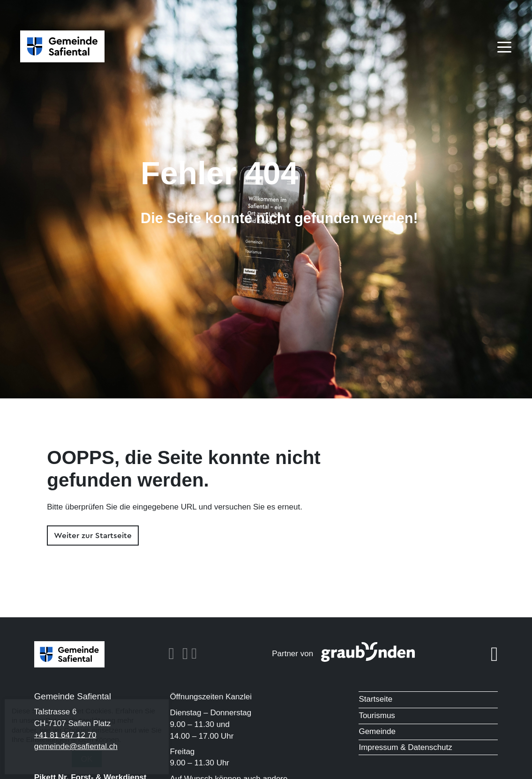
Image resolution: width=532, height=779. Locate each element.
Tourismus (377, 715)
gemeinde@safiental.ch (76, 746)
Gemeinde (377, 731)
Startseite (375, 699)
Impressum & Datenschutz (405, 747)
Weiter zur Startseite (93, 536)
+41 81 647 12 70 (65, 735)
